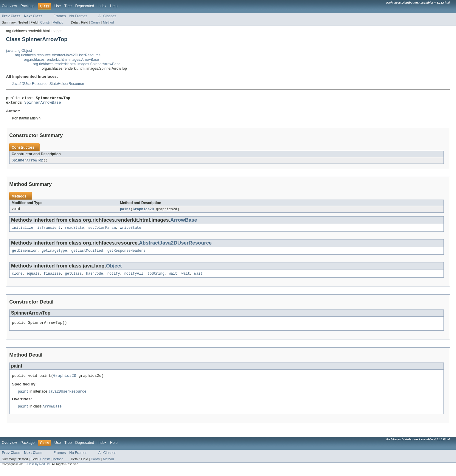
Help (114, 6)
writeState (130, 231)
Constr (45, 22)
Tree (68, 6)
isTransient (49, 231)
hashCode (95, 278)
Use (58, 6)
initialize (23, 231)
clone (17, 278)
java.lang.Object (19, 51)
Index (102, 6)
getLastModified (87, 254)
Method (58, 22)
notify (114, 278)
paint (125, 211)
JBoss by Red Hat (38, 471)
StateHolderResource (67, 84)
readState (75, 231)
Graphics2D (143, 211)
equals (33, 278)
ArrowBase (184, 222)
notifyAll (134, 278)
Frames (59, 16)
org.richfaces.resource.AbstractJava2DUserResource (58, 55)
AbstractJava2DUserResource (175, 246)
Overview (9, 6)
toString (156, 278)
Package (28, 6)
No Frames (78, 16)
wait (173, 278)
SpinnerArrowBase (43, 104)
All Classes (107, 16)
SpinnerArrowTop (28, 162)
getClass (73, 278)
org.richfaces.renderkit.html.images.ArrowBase (61, 60)
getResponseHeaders (126, 254)
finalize (52, 278)
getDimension (25, 254)
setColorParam (102, 231)
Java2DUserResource (30, 84)
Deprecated (85, 6)
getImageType (54, 254)
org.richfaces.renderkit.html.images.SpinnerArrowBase (77, 64)
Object (114, 269)
